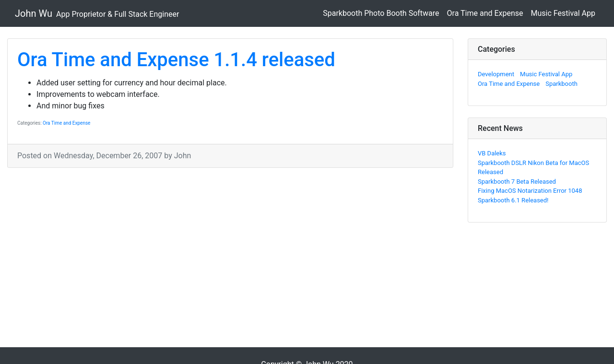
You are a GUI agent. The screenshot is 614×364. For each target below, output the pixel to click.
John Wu (97, 13)
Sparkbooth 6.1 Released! (513, 200)
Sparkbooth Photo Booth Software (381, 13)
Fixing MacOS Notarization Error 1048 (530, 191)
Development (496, 74)
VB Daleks (492, 153)
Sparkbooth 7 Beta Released (517, 182)
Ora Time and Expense (485, 13)
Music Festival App (563, 13)
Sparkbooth (561, 84)
